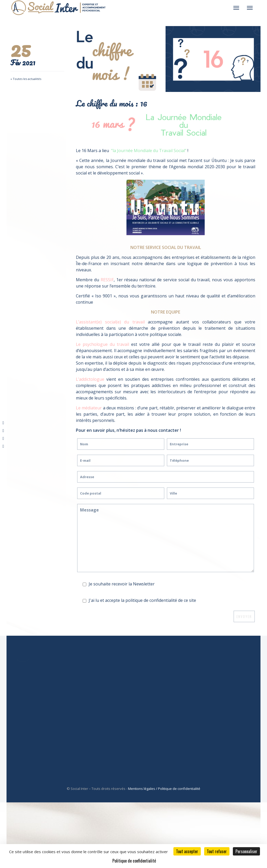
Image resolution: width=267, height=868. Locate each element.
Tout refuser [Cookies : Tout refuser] (217, 851)
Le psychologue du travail (102, 344)
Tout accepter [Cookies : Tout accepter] (187, 851)
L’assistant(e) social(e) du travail (110, 322)
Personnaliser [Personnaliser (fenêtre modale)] (246, 851)
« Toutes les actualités (26, 79)
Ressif (152, 676)
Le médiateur (89, 408)
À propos (156, 670)
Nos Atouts (158, 664)
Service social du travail (155, 689)
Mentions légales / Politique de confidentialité (164, 789)
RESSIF (107, 280)
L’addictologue (90, 379)
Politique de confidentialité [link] (134, 861)
